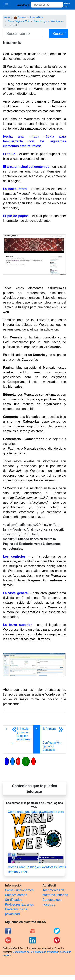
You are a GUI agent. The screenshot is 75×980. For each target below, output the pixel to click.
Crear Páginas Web (19, 21)
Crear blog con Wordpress (48, 21)
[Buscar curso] (47, 5)
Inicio (7, 17)
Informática (37, 17)
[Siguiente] (53, 739)
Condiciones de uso (23, 952)
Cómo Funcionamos (19, 890)
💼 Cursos (20, 17)
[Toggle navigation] (7, 4)
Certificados (14, 900)
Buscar (59, 34)
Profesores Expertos (19, 904)
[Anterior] (21, 739)
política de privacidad (46, 952)
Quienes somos (16, 895)
